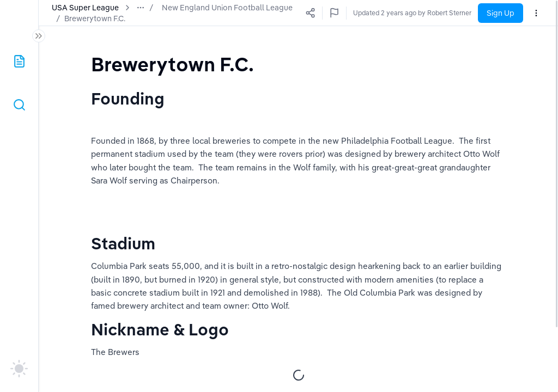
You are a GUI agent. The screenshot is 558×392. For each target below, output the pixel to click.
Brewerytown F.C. (82, 19)
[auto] (19, 369)
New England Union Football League (227, 8)
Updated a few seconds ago (429, 13)
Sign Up (501, 13)
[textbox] (172, 64)
